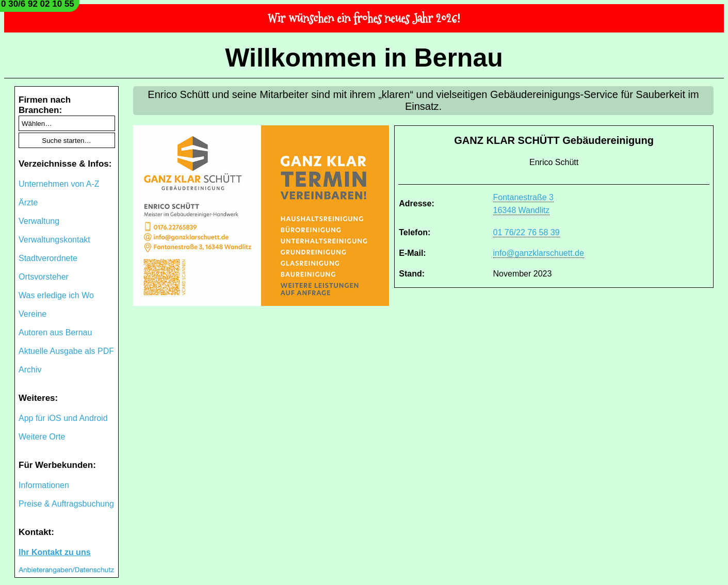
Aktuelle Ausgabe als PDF (66, 351)
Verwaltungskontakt (54, 240)
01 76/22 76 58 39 (527, 232)
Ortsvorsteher (44, 277)
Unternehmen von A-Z (59, 184)
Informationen (44, 485)
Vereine (33, 314)
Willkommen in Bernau (364, 58)
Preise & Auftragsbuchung (66, 504)
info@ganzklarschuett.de (539, 253)
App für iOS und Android (63, 418)
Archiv (30, 370)
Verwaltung (39, 221)
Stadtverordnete (48, 258)
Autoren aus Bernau (55, 332)
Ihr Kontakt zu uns (55, 552)
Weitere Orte (42, 437)
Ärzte (28, 202)
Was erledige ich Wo (56, 295)
